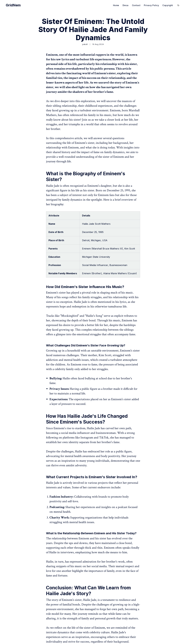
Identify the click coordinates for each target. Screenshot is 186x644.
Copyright (168, 5)
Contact (136, 5)
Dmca (126, 5)
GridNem (13, 5)
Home (116, 5)
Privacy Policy (151, 5)
